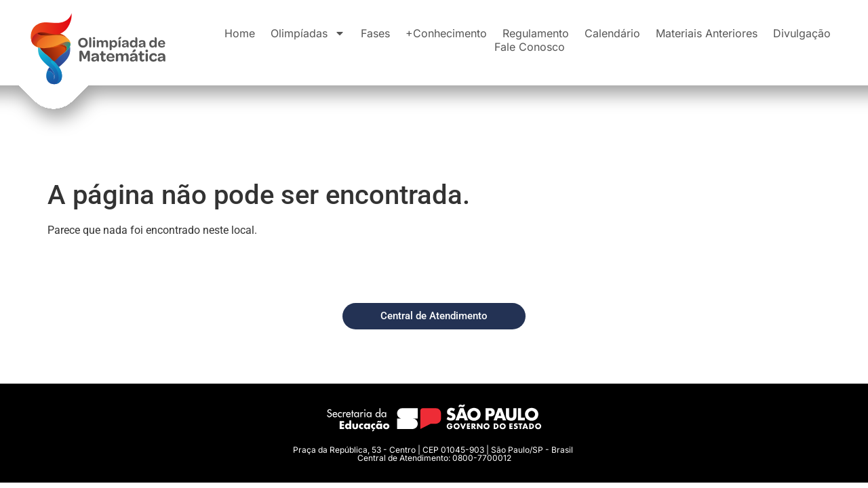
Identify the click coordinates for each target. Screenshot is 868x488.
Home (240, 33)
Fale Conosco (530, 47)
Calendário (612, 33)
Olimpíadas (308, 33)
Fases (375, 33)
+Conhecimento (446, 33)
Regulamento (536, 33)
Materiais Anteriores (707, 33)
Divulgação (802, 33)
